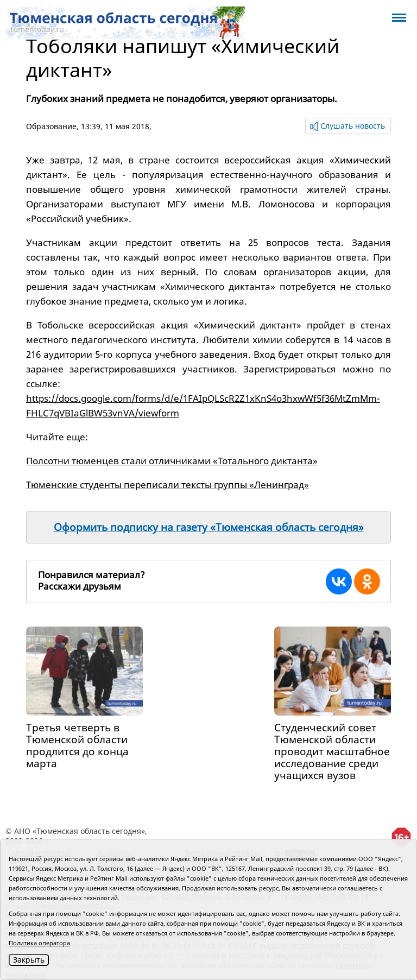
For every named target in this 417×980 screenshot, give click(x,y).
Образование (51, 126)
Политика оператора (39, 943)
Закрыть (29, 960)
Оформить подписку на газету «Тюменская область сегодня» (209, 527)
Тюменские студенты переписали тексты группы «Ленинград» (168, 485)
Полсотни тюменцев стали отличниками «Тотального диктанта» (172, 461)
